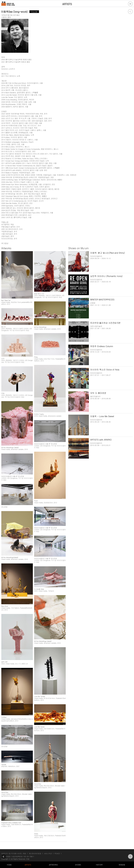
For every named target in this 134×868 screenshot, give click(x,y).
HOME (9, 865)
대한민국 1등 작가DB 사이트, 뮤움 (14, 853)
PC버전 (57, 853)
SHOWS (78, 865)
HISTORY (99, 865)
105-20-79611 (29, 856)
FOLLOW (34, 12)
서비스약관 (48, 853)
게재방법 (122, 865)
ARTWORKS (53, 865)
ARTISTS (28, 865)
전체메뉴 (130, 4)
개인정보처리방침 (35, 853)
